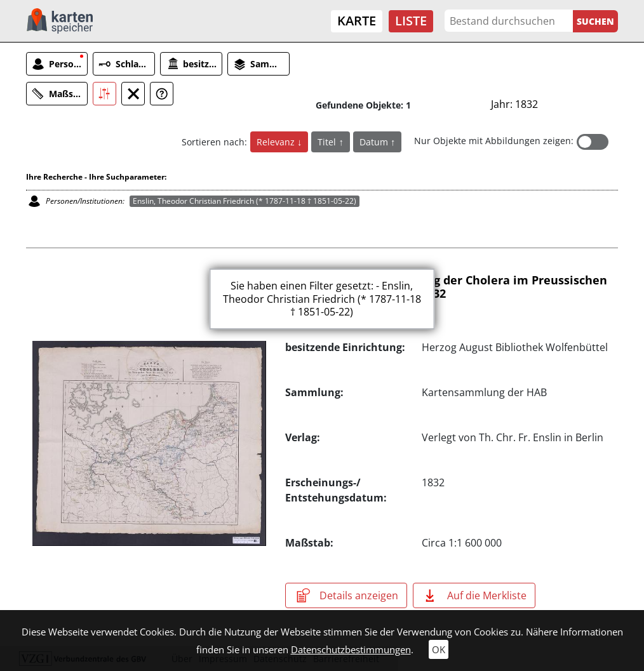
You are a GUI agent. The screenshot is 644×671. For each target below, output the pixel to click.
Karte (357, 21)
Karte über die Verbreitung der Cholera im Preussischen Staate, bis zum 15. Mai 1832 (446, 287)
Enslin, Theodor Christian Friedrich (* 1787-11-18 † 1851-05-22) (245, 201)
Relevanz (277, 142)
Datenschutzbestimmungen (351, 649)
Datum (375, 142)
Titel (328, 142)
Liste (411, 21)
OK (439, 649)
